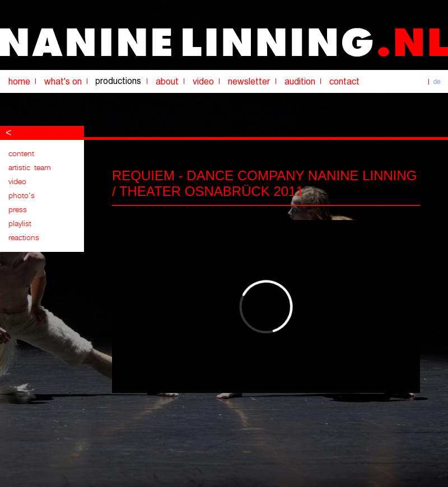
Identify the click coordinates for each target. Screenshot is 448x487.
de (437, 82)
